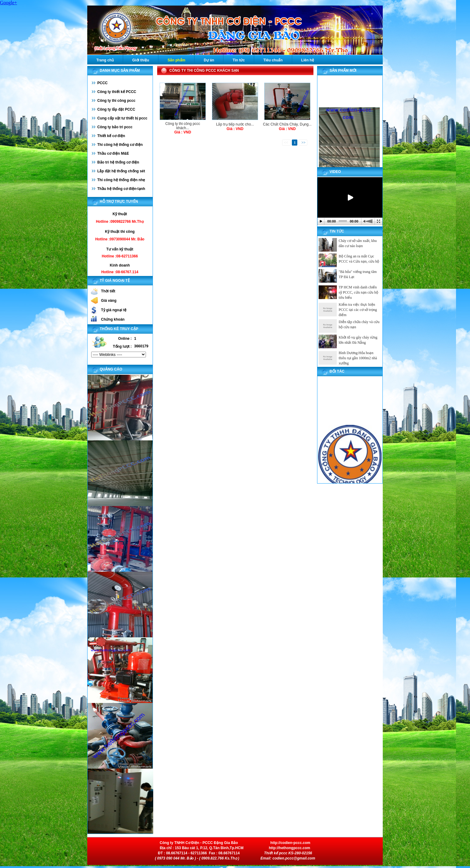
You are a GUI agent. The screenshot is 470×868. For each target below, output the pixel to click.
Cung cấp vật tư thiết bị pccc (122, 118)
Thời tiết (108, 291)
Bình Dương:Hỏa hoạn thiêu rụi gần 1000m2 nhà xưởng (358, 358)
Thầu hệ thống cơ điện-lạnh (121, 189)
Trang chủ (105, 60)
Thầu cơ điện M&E (113, 153)
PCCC (102, 83)
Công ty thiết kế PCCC (117, 92)
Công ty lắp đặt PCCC (116, 109)
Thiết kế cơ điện (111, 136)
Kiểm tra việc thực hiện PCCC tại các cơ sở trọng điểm (358, 310)
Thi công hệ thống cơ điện (120, 145)
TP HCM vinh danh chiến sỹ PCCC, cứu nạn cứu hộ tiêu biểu (358, 292)
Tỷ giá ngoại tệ (114, 310)
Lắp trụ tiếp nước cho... (235, 124)
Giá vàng (109, 301)
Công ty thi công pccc (116, 101)
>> (303, 143)
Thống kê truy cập (119, 329)
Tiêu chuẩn (273, 60)
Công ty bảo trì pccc (115, 127)
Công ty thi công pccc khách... (183, 126)
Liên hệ (308, 60)
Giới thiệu (141, 60)
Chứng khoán (113, 319)
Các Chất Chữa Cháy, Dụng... (287, 124)
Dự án (209, 60)
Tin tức (239, 60)
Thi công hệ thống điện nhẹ (121, 180)
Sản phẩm (176, 60)
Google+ (9, 3)
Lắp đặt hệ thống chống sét (121, 171)
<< (287, 143)
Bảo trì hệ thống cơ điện (118, 162)
